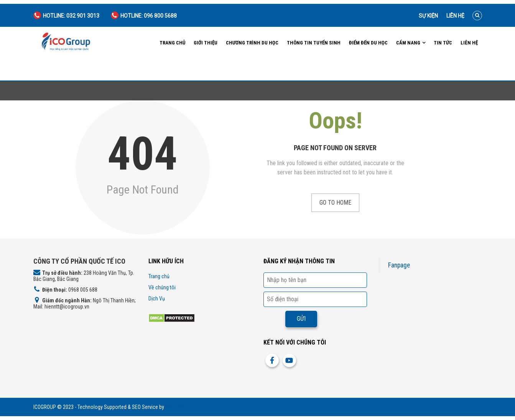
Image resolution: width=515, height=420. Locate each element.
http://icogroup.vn (184, 407)
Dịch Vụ (157, 299)
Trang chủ (172, 43)
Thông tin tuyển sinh (314, 43)
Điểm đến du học (368, 43)
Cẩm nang (408, 43)
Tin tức (443, 43)
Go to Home (335, 203)
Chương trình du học (252, 43)
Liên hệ (455, 16)
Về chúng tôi (162, 287)
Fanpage (399, 265)
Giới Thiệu (206, 43)
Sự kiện (428, 16)
